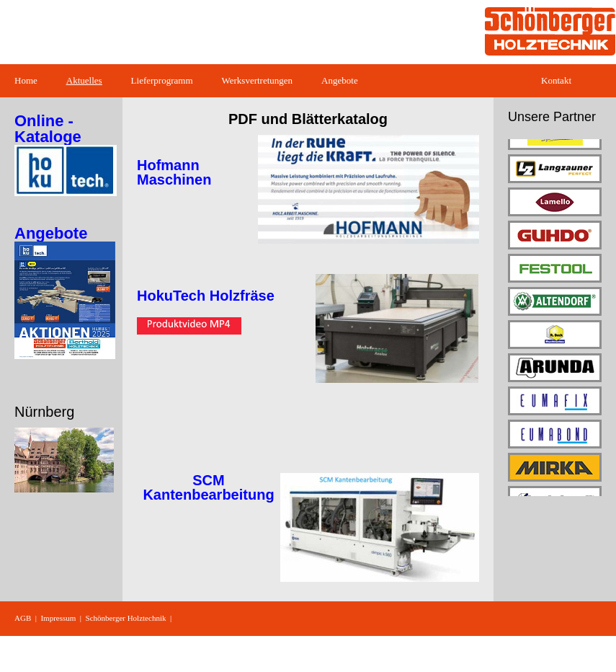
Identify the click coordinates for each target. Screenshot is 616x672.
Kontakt (556, 80)
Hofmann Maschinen (174, 172)
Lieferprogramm (162, 80)
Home (26, 80)
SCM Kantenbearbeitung (208, 487)
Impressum (58, 618)
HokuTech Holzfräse (206, 296)
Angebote (340, 80)
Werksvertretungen (258, 80)
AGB (23, 618)
